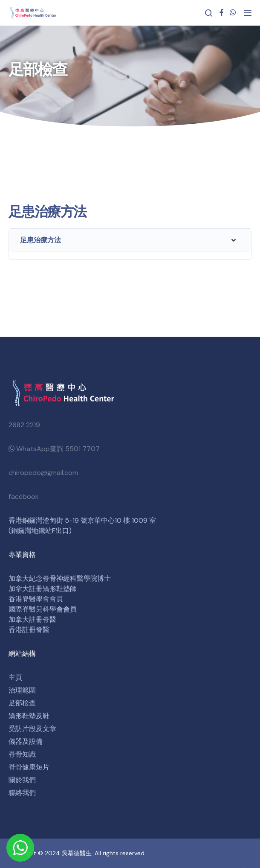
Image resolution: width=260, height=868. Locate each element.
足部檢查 (22, 703)
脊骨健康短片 (29, 767)
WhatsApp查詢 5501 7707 (54, 449)
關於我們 (22, 780)
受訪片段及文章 (32, 729)
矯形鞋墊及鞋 (29, 716)
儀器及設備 (26, 741)
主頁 (15, 677)
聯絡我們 (22, 793)
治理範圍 (22, 690)
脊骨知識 (22, 754)
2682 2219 (24, 425)
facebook (24, 497)
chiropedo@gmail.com (43, 473)
